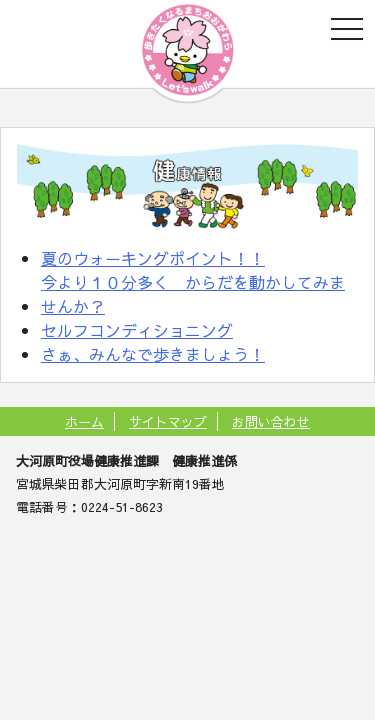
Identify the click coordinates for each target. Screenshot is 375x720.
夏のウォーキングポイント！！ (153, 258)
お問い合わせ (271, 421)
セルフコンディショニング (137, 330)
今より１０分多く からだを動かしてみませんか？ (193, 294)
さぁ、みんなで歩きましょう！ (153, 354)
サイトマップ (168, 421)
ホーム (84, 421)
